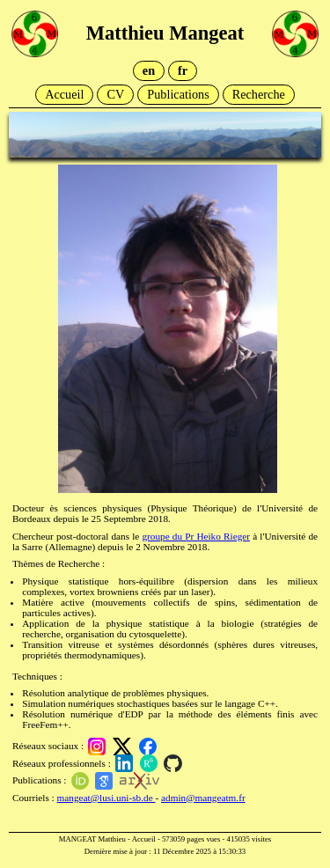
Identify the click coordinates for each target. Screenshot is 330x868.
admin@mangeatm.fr (203, 798)
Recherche (259, 94)
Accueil (64, 94)
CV (115, 94)
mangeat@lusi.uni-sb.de (106, 798)
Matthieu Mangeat (165, 33)
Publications (178, 94)
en (149, 70)
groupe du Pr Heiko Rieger (196, 536)
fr (183, 70)
